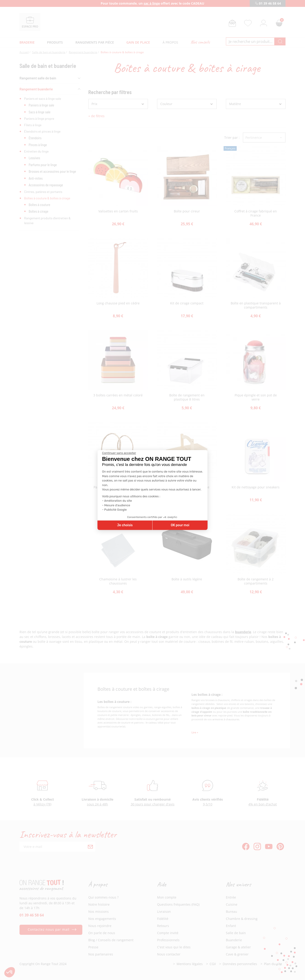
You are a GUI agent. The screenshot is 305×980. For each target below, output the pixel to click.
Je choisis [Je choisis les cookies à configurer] (125, 525)
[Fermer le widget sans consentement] (119, 453)
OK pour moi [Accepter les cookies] (180, 525)
